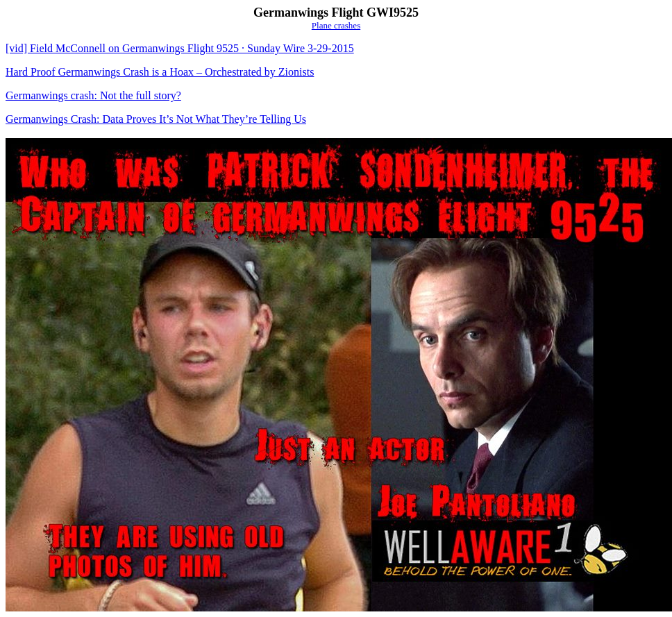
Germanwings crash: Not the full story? (93, 95)
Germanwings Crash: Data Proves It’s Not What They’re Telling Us (156, 119)
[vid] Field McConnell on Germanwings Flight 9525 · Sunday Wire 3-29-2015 (180, 48)
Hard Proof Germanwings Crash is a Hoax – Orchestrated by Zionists (160, 72)
